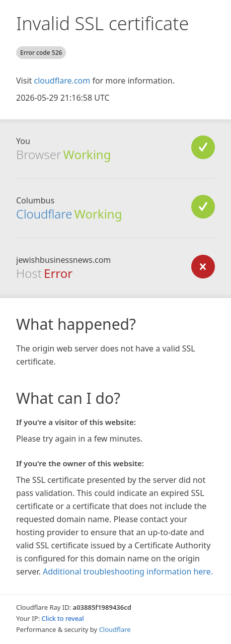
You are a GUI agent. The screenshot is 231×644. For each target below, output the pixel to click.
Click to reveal (63, 618)
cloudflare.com (62, 81)
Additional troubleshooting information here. (128, 571)
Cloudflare (44, 214)
